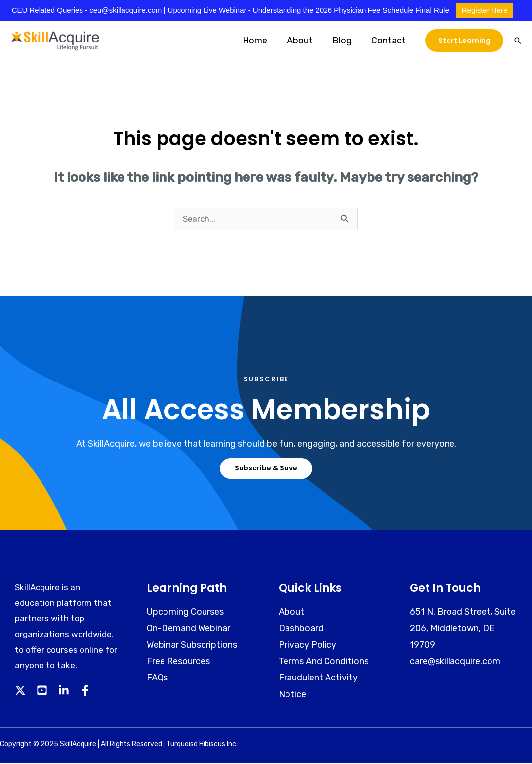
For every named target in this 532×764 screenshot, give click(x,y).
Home (262, 41)
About (305, 41)
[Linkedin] (64, 692)
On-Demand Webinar (188, 630)
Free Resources (178, 663)
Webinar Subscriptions (192, 646)
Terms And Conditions (324, 663)
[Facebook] (85, 692)
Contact (389, 41)
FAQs (157, 679)
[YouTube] (42, 692)
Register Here (485, 10)
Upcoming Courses (185, 613)
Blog (345, 41)
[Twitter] (20, 692)
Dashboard (301, 630)
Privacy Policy (307, 646)
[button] (464, 41)
